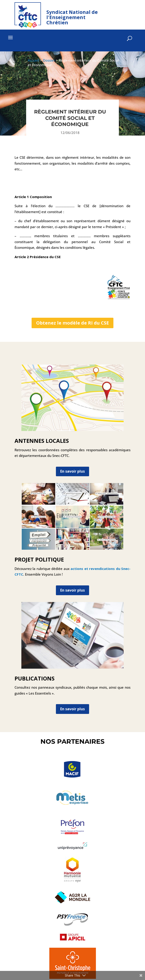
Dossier (49, 60)
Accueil (33, 60)
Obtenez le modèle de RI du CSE (72, 323)
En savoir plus (72, 471)
